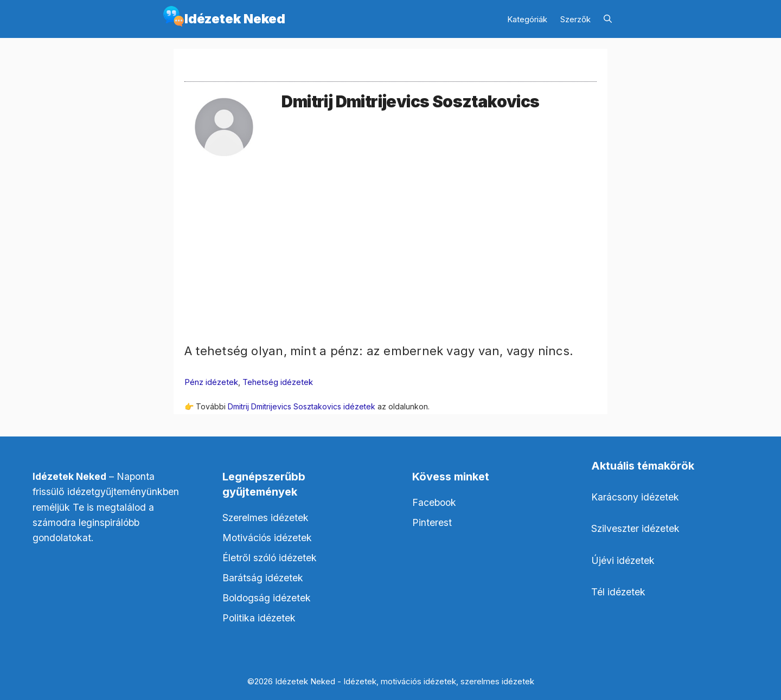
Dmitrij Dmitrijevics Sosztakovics (410, 101)
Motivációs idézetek (267, 538)
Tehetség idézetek (278, 382)
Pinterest (432, 522)
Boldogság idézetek (267, 598)
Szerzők (575, 19)
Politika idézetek (259, 618)
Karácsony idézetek (635, 497)
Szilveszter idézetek (635, 528)
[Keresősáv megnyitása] (608, 19)
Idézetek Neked (235, 19)
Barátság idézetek (263, 578)
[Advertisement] (390, 266)
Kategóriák (527, 19)
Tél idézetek (618, 592)
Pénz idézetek (211, 382)
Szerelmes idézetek (265, 518)
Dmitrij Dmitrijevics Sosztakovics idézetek (302, 406)
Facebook (434, 502)
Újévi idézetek (623, 560)
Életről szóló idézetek (270, 558)
